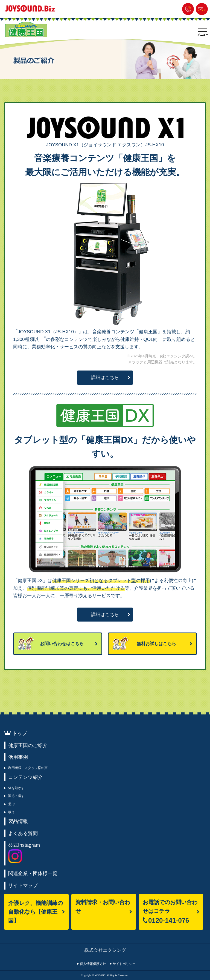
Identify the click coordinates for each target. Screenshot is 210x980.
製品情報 (18, 821)
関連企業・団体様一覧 (33, 873)
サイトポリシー (124, 964)
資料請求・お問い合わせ (103, 907)
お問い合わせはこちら (62, 644)
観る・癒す (16, 796)
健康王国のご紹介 (28, 745)
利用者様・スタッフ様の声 (28, 768)
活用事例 (18, 757)
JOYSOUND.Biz (31, 8)
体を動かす (16, 788)
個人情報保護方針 (93, 964)
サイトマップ (23, 885)
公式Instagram (24, 853)
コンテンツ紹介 (25, 777)
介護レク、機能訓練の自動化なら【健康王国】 (36, 912)
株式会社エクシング (105, 950)
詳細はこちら (105, 378)
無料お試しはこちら (156, 644)
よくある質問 (23, 833)
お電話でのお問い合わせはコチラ (170, 914)
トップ (20, 733)
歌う (11, 812)
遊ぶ (11, 804)
